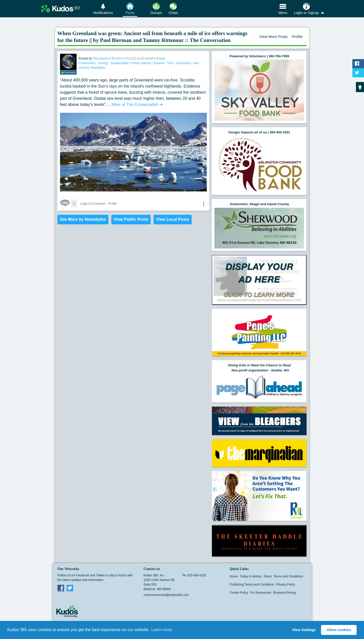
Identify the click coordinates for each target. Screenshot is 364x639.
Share (161, 58)
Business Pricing (285, 593)
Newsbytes (102, 58)
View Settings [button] (304, 630)
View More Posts (273, 37)
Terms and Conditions (288, 576)
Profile (297, 37)
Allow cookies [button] (339, 630)
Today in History (251, 576)
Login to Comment (93, 204)
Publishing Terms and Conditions (252, 585)
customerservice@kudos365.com (166, 595)
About (267, 576)
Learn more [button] (162, 630)
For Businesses (261, 593)
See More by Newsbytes (83, 219)
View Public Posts (131, 219)
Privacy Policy (286, 585)
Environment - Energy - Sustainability (104, 63)
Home (234, 576)
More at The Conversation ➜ (137, 105)
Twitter (70, 588)
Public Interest (142, 63)
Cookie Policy (239, 593)
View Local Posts (172, 219)
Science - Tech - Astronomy (173, 63)
